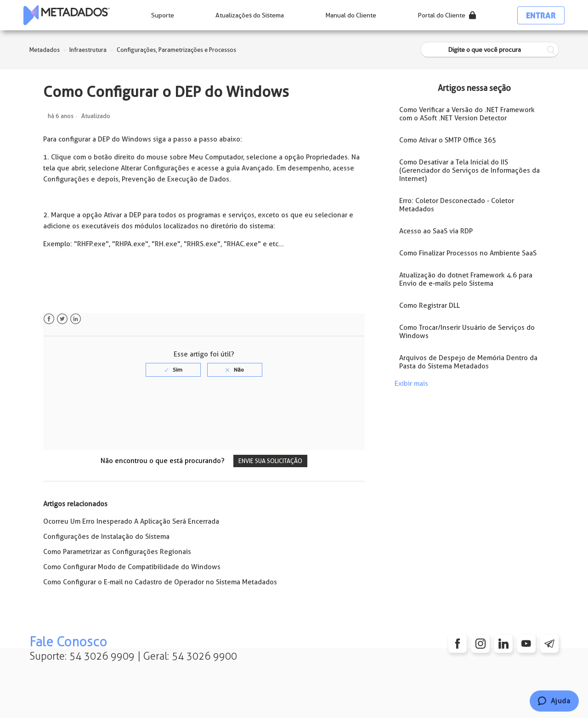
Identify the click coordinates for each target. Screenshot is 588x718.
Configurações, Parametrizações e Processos (176, 50)
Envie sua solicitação (270, 461)
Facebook (49, 319)
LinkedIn (76, 319)
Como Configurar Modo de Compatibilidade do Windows (132, 567)
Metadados (45, 50)
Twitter (62, 319)
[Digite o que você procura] (490, 50)
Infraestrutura (88, 50)
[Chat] (554, 701)
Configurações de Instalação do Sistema (106, 537)
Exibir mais (411, 384)
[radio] (173, 370)
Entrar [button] (541, 15)
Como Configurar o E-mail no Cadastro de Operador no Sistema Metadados (160, 582)
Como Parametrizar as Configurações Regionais (117, 552)
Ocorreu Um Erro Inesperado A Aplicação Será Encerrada (131, 521)
